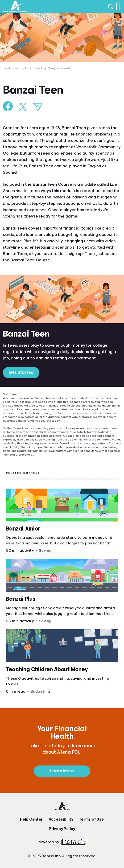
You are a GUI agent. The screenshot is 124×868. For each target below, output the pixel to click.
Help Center (31, 819)
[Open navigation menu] (118, 7)
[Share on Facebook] (8, 106)
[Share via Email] (38, 107)
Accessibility (61, 819)
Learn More (62, 771)
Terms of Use (91, 819)
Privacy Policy (62, 829)
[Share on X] (23, 107)
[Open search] (111, 7)
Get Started (21, 372)
